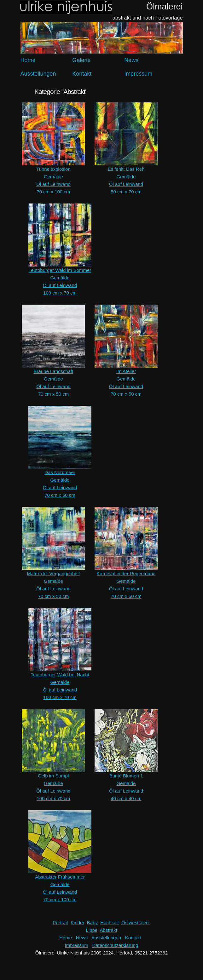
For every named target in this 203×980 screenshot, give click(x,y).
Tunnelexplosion (53, 169)
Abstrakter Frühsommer (60, 877)
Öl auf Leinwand (53, 184)
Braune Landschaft (53, 371)
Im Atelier (126, 371)
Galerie (81, 60)
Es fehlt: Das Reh (126, 169)
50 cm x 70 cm (126, 192)
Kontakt (82, 74)
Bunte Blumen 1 (126, 776)
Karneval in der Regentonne (126, 573)
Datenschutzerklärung (115, 945)
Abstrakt (109, 930)
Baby (92, 923)
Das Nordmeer (60, 472)
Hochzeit (109, 923)
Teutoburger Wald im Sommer (60, 270)
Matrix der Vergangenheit (54, 573)
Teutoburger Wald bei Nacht (60, 675)
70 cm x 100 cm (53, 192)
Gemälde (53, 177)
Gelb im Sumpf (53, 776)
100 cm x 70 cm (60, 293)
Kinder (77, 923)
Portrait (60, 923)
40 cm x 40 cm (126, 798)
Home (28, 60)
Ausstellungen (38, 74)
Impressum (138, 74)
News (131, 60)
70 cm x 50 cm (54, 394)
